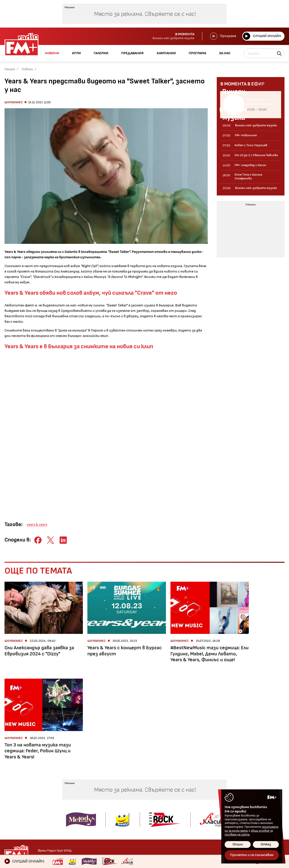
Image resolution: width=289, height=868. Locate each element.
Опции (238, 844)
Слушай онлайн (262, 36)
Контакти (220, 782)
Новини (27, 69)
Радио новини (16, 789)
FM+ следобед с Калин (74, 806)
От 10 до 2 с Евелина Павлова (73, 798)
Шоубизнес (14, 102)
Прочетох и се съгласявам (252, 855)
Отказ (266, 844)
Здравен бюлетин (19, 827)
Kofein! (127, 789)
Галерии (130, 782)
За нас (168, 820)
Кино (9, 802)
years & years (37, 525)
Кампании (171, 805)
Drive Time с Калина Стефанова (72, 815)
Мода (9, 814)
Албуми (128, 795)
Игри (167, 782)
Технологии (14, 808)
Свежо (10, 821)
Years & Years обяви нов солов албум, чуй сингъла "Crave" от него (91, 293)
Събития (130, 808)
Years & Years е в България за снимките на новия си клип (79, 347)
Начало (10, 69)
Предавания (69, 782)
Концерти (131, 802)
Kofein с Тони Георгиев (75, 789)
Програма (223, 36)
